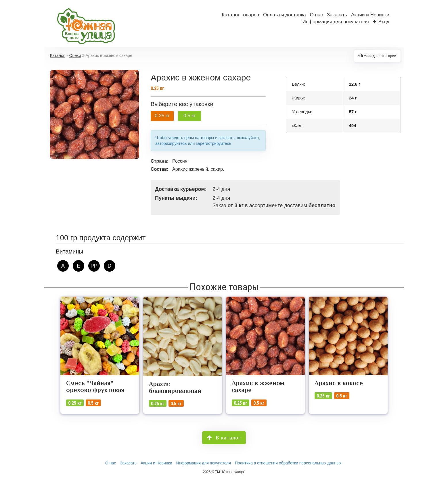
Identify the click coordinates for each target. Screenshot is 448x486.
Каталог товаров (240, 15)
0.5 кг (189, 116)
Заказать (337, 15)
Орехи (75, 55)
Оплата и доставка (285, 15)
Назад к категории (377, 56)
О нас (316, 15)
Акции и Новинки (370, 15)
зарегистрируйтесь (214, 143)
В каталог (224, 438)
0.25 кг (162, 116)
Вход (384, 22)
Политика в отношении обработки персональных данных (288, 463)
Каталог (57, 55)
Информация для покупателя (335, 22)
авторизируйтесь (171, 143)
